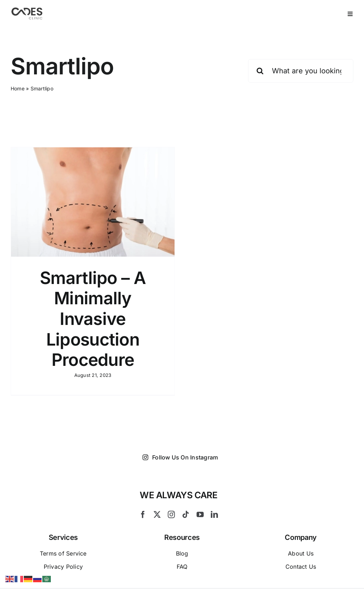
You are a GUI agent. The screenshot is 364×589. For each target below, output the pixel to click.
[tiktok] (186, 515)
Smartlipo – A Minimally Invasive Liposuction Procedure (93, 319)
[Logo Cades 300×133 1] (27, 9)
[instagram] (171, 515)
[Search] (260, 71)
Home (18, 88)
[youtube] (200, 515)
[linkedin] (214, 515)
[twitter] (157, 515)
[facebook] (143, 515)
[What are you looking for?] (301, 71)
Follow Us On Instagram (180, 457)
